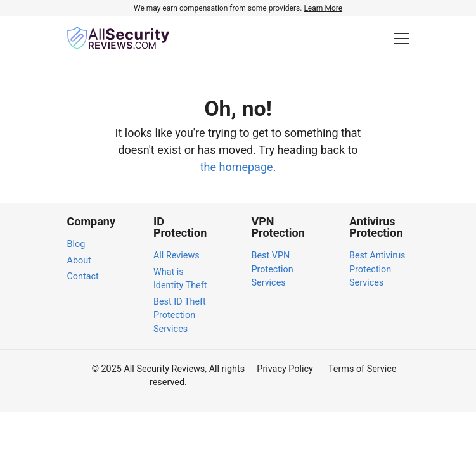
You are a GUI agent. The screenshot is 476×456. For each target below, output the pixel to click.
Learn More (323, 8)
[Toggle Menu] (402, 38)
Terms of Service (363, 369)
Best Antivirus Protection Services (377, 269)
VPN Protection (278, 227)
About (79, 261)
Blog (76, 244)
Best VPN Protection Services (272, 269)
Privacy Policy (285, 369)
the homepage (237, 167)
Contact (83, 276)
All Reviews (177, 256)
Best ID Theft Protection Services (180, 315)
